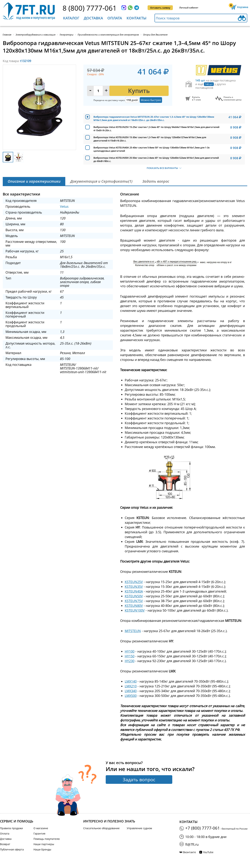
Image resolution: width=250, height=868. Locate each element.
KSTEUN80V (134, 606)
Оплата (115, 18)
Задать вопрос (139, 779)
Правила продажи (11, 828)
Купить (139, 91)
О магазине (41, 828)
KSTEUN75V (134, 601)
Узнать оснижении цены (233, 98)
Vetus (64, 206)
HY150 (130, 656)
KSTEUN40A (134, 591)
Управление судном (139, 828)
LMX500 (131, 696)
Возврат (5, 844)
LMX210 (131, 686)
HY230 (130, 661)
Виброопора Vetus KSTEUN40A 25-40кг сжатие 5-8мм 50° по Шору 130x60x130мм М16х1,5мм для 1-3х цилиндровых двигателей (152, 149)
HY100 (130, 651)
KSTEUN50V (134, 596)
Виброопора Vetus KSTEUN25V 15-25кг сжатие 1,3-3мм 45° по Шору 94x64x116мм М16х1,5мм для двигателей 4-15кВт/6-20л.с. (156, 129)
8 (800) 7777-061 (90, 8)
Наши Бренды (42, 849)
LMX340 (131, 691)
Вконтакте (189, 852)
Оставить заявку (160, 8)
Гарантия (39, 834)
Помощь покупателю (47, 839)
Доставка (93, 18)
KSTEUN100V (135, 610)
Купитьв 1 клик (197, 98)
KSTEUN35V (134, 587)
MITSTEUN (133, 631)
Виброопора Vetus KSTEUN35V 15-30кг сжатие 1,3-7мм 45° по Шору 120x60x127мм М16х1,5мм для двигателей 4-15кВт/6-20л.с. (150, 139)
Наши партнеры (44, 844)
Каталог (71, 18)
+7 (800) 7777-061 (203, 828)
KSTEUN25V (134, 582)
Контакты (137, 18)
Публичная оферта (12, 849)
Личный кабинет (189, 8)
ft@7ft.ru (192, 844)
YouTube (208, 852)
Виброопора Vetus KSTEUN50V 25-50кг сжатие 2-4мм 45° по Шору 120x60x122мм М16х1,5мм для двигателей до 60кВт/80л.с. (156, 159)
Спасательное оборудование (101, 828)
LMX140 (131, 681)
